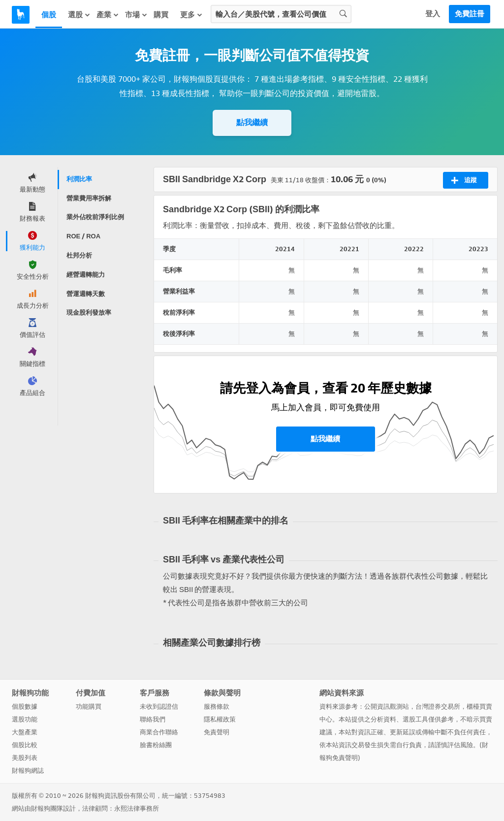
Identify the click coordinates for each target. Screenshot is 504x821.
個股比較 (25, 745)
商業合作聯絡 (159, 732)
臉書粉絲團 (156, 745)
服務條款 (217, 706)
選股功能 (25, 719)
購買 (161, 15)
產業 (108, 15)
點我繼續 (252, 122)
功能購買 (89, 706)
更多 (191, 15)
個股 (49, 15)
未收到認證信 (159, 706)
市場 (136, 15)
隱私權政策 (220, 719)
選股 (79, 15)
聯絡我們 (153, 719)
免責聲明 (217, 732)
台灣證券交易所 (438, 706)
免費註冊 (470, 14)
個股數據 (25, 706)
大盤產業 (25, 732)
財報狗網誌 (28, 771)
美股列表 (25, 758)
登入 (433, 14)
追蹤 (464, 180)
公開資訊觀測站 (387, 706)
